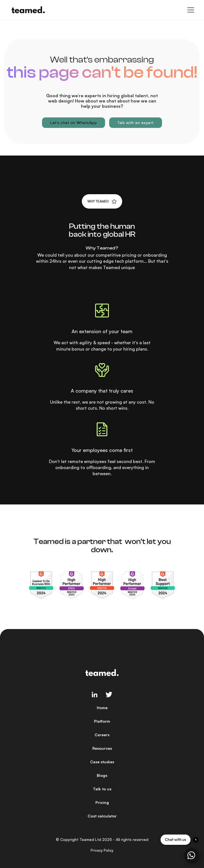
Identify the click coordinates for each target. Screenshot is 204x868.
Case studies (102, 762)
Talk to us (102, 789)
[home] (27, 10)
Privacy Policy (102, 850)
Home (102, 708)
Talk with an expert (136, 123)
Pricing (102, 802)
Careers (102, 735)
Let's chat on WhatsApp (74, 123)
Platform (102, 721)
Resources (102, 748)
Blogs (102, 775)
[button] (190, 10)
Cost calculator (102, 816)
